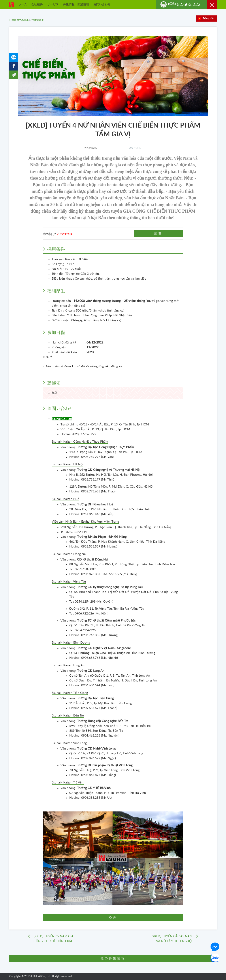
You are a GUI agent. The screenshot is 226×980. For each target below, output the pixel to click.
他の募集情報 (113, 958)
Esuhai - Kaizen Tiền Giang (70, 693)
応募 (159, 234)
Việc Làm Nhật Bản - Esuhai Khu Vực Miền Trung (85, 522)
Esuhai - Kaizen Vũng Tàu (69, 582)
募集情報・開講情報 (76, 4)
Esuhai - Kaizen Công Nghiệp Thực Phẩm (80, 442)
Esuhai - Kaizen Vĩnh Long (69, 743)
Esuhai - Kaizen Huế (65, 499)
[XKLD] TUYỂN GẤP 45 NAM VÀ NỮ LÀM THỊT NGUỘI (172, 939)
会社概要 (37, 4)
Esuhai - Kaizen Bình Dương (71, 643)
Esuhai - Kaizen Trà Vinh (68, 783)
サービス (53, 4)
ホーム (23, 4)
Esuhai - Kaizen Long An (68, 665)
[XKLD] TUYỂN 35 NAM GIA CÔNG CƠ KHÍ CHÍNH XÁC (54, 939)
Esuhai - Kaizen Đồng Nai (69, 554)
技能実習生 (38, 20)
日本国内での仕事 (19, 20)
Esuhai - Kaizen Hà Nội (67, 464)
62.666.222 (184, 4)
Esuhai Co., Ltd (62, 419)
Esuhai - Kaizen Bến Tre (68, 716)
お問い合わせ (102, 4)
